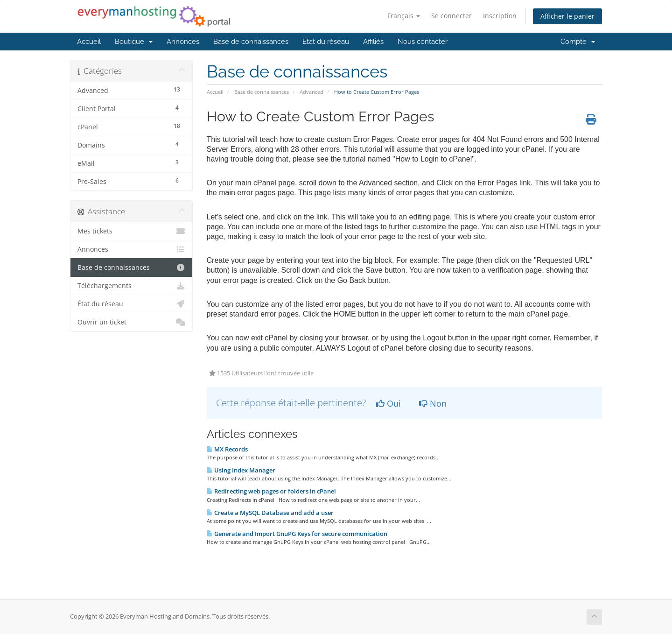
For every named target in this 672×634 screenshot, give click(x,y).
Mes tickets (131, 231)
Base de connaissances (251, 42)
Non (433, 403)
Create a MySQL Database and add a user (270, 513)
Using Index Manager (241, 470)
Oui (388, 403)
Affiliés (373, 42)
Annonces (183, 42)
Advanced (311, 92)
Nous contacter (423, 42)
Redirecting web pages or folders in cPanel (271, 491)
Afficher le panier (567, 16)
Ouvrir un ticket (131, 322)
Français (404, 16)
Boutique (134, 42)
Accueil (89, 42)
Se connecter (451, 16)
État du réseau (326, 42)
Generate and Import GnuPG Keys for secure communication (297, 534)
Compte (578, 42)
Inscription (500, 16)
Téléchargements (131, 286)
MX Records (227, 449)
